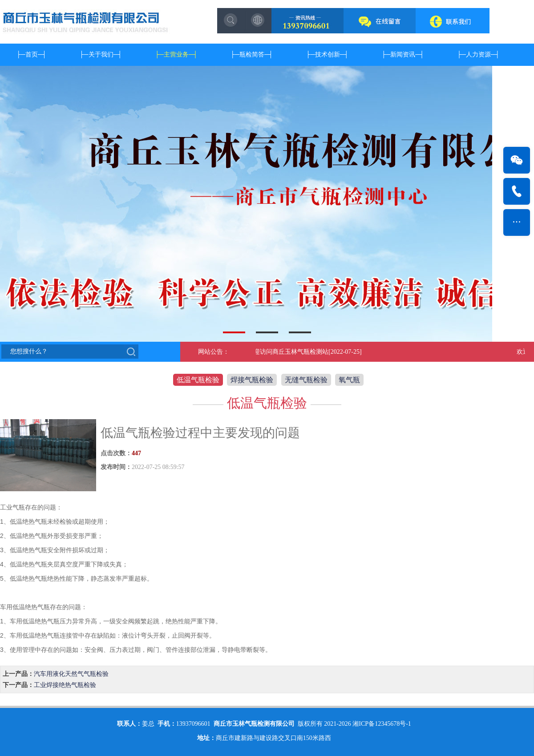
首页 (32, 55)
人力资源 (478, 55)
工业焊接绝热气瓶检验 (65, 685)
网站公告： (214, 352)
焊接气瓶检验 (252, 380)
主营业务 (176, 55)
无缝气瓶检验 (306, 380)
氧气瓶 (349, 380)
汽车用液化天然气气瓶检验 (71, 674)
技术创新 (328, 55)
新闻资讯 (403, 55)
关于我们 (101, 55)
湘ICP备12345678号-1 (382, 724)
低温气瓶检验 (198, 380)
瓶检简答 (252, 55)
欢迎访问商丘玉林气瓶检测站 (289, 352)
